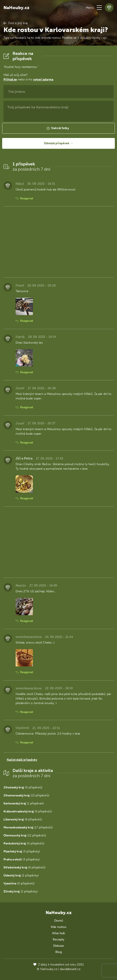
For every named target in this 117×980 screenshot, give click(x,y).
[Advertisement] (58, 242)
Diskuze (58, 946)
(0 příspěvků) (23, 787)
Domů (59, 921)
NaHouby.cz (16, 8)
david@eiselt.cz (70, 969)
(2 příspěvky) (21, 875)
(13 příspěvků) (26, 795)
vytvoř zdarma (43, 79)
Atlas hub (58, 933)
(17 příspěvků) (28, 827)
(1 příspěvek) (24, 803)
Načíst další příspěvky (22, 760)
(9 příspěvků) (28, 811)
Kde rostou (58, 927)
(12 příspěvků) (25, 835)
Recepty (58, 939)
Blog (59, 952)
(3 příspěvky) (22, 851)
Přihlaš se (10, 79)
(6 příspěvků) (24, 867)
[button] (99, 8)
